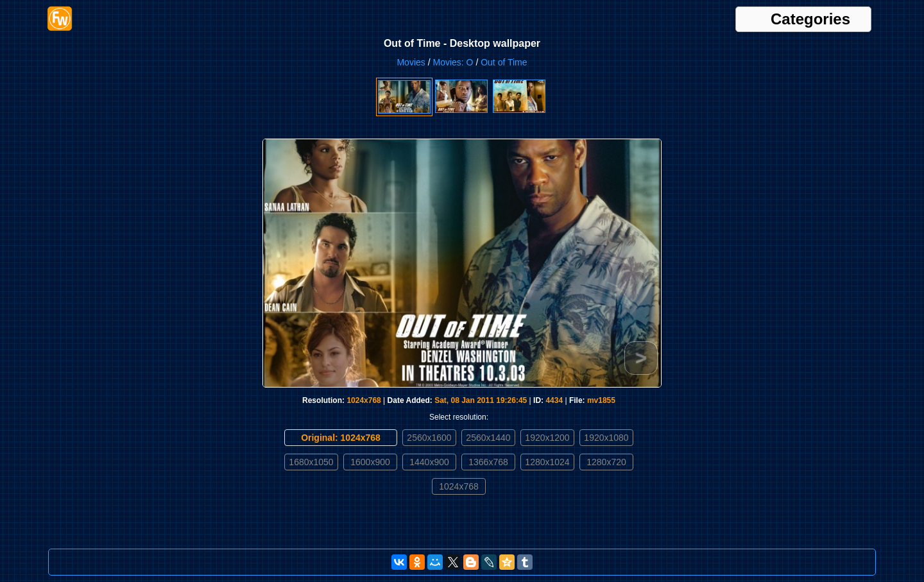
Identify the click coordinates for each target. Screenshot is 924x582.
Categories (810, 19)
